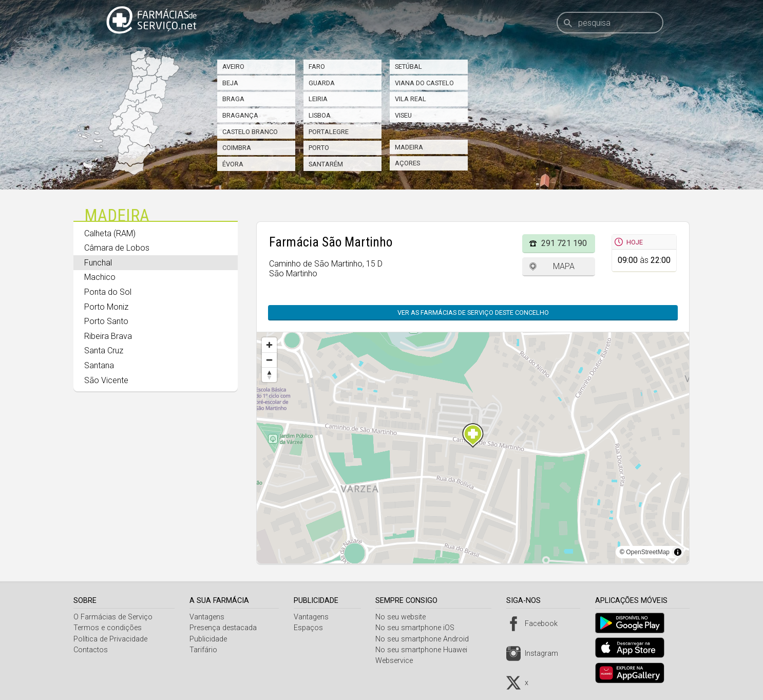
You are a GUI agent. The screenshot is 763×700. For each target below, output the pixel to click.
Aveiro (233, 67)
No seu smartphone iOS (419, 628)
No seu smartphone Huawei (425, 650)
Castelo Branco (250, 132)
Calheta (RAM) (110, 233)
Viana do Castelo (424, 83)
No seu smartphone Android (426, 639)
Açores (407, 163)
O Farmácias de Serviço (113, 617)
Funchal (98, 263)
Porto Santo (106, 321)
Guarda (322, 83)
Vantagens (208, 617)
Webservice (398, 661)
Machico (100, 277)
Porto (319, 148)
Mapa (564, 266)
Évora (233, 164)
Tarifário (205, 650)
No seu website (405, 617)
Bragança (240, 115)
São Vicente (106, 380)
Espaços (311, 628)
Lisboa (320, 115)
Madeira (409, 147)
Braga (233, 99)
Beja (230, 83)
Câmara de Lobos (117, 248)
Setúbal (408, 67)
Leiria (318, 99)
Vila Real (411, 99)
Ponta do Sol (108, 292)
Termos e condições (108, 628)
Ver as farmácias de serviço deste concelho (473, 313)
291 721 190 (564, 243)
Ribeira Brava (108, 336)
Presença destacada (225, 628)
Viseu (403, 115)
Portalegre (329, 132)
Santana (99, 365)
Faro (317, 67)
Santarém (326, 164)
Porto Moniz (106, 307)
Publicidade (210, 639)
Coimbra (237, 148)
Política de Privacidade (110, 639)
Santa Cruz (104, 351)
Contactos (91, 650)
